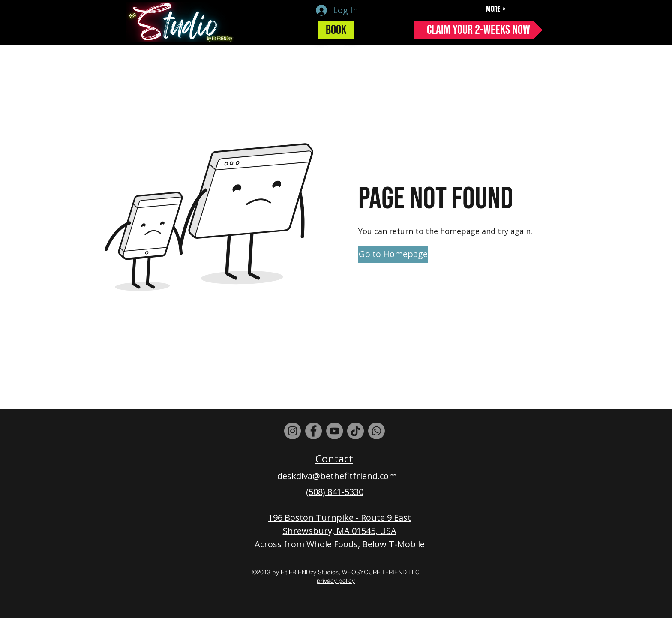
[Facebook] (313, 431)
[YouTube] (334, 431)
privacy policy (336, 581)
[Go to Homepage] (393, 254)
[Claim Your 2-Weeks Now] (478, 30)
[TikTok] (355, 431)
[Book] (336, 30)
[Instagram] (292, 431)
